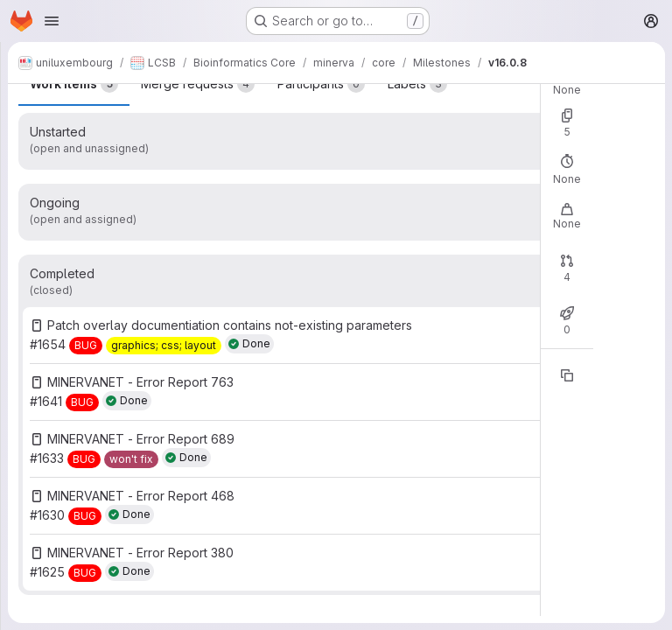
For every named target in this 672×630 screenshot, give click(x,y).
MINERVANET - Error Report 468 (141, 496)
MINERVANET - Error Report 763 (140, 382)
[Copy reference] (567, 375)
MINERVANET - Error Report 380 (140, 553)
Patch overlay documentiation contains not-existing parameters (230, 325)
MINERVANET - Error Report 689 (141, 439)
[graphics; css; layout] (164, 346)
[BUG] (86, 346)
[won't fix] (131, 459)
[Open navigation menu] (52, 21)
